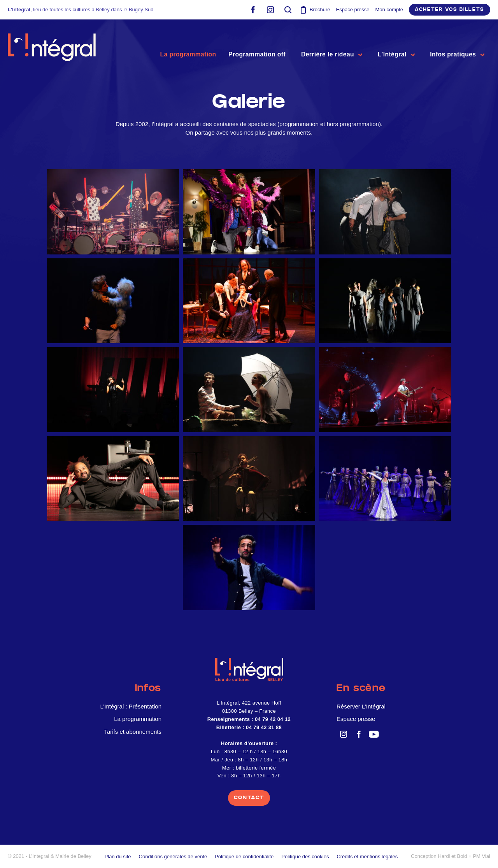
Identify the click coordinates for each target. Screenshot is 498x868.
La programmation (182, 53)
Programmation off (251, 53)
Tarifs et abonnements (133, 732)
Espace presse (353, 10)
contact (249, 798)
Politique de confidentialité (244, 857)
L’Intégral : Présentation (131, 706)
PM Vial (481, 856)
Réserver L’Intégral (361, 706)
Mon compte (389, 10)
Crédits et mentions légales (367, 857)
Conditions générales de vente (173, 857)
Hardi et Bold (452, 856)
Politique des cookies (305, 857)
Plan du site (118, 857)
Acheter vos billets (450, 10)
